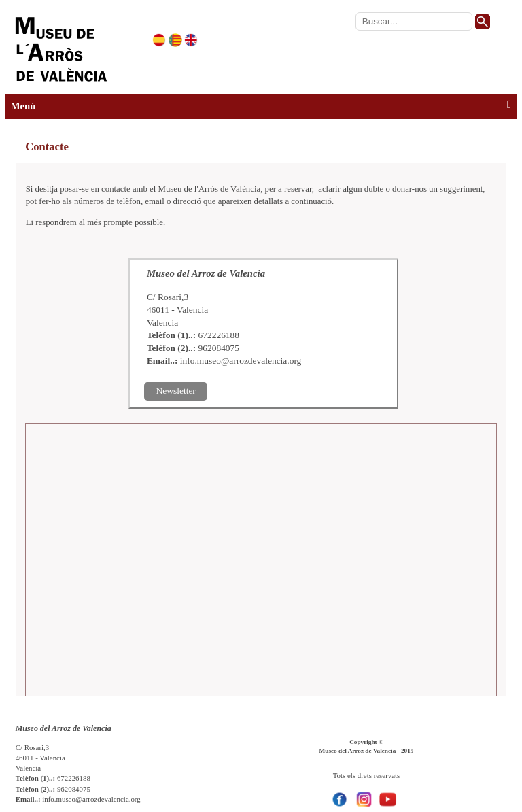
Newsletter (176, 391)
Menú (261, 105)
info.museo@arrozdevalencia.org (241, 361)
